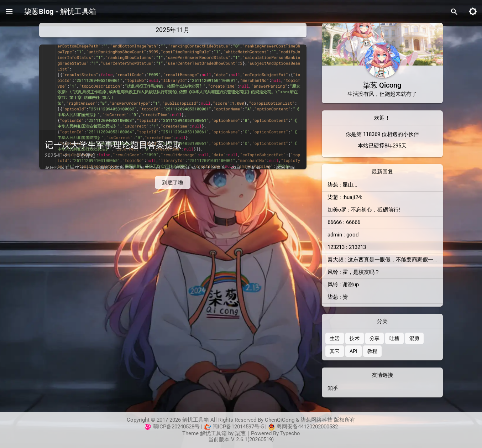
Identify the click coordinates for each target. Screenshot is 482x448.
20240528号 (186, 426)
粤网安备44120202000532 (307, 426)
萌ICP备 (162, 426)
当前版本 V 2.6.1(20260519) (241, 439)
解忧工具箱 (213, 433)
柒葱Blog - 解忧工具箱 (60, 11)
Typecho (290, 433)
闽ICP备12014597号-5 (238, 426)
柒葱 (240, 433)
